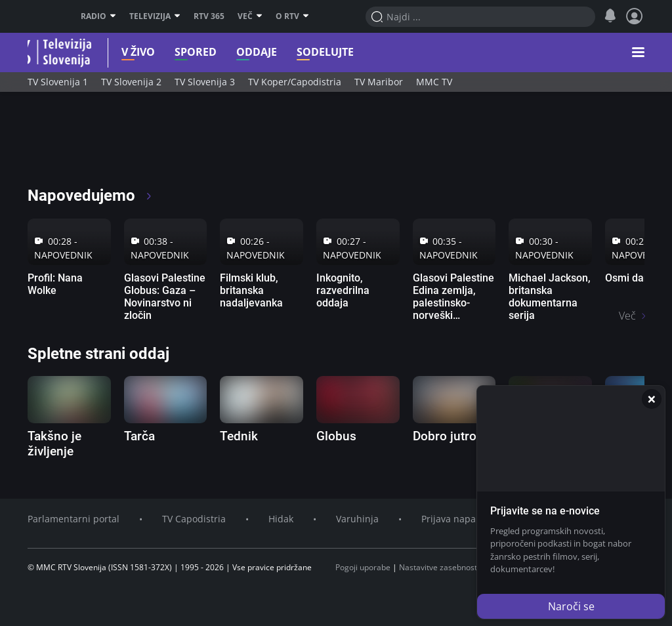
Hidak (281, 519)
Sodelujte (310, 52)
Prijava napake (453, 519)
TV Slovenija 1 (58, 82)
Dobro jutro (445, 436)
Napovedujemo (90, 196)
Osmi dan (627, 278)
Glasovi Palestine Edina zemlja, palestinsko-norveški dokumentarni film (453, 309)
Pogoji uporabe (363, 567)
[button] (638, 52)
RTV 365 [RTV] (209, 16)
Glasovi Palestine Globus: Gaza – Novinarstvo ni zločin (165, 297)
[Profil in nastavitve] (635, 16)
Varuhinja (357, 519)
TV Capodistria (194, 519)
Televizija (155, 16)
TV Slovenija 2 (131, 82)
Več (250, 16)
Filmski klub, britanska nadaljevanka (251, 290)
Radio (98, 16)
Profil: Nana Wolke (55, 284)
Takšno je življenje (54, 444)
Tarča (139, 436)
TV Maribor (379, 82)
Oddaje (241, 52)
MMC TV (434, 82)
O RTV (292, 16)
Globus (336, 436)
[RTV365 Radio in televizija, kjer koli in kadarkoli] (147, 144)
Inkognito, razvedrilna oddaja (343, 290)
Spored (180, 52)
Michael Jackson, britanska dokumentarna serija (550, 297)
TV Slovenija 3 (205, 82)
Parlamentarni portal (73, 519)
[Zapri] (652, 399)
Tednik (239, 436)
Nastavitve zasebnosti (439, 567)
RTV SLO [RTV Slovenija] (44, 16)
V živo (123, 52)
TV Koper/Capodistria (295, 82)
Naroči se (571, 606)
